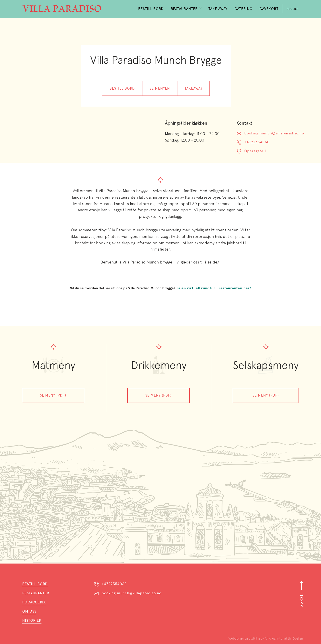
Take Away (218, 9)
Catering (243, 9)
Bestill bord (122, 88)
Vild (268, 638)
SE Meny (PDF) (266, 395)
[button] (186, 9)
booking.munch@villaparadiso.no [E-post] (274, 133)
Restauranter (36, 593)
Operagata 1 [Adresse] (255, 151)
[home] (62, 9)
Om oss (29, 611)
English (293, 9)
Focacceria (34, 602)
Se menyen (160, 88)
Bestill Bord (151, 9)
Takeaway (193, 88)
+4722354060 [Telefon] (257, 142)
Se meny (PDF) (53, 395)
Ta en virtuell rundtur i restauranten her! (214, 288)
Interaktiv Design (290, 638)
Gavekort (269, 9)
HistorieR (32, 620)
